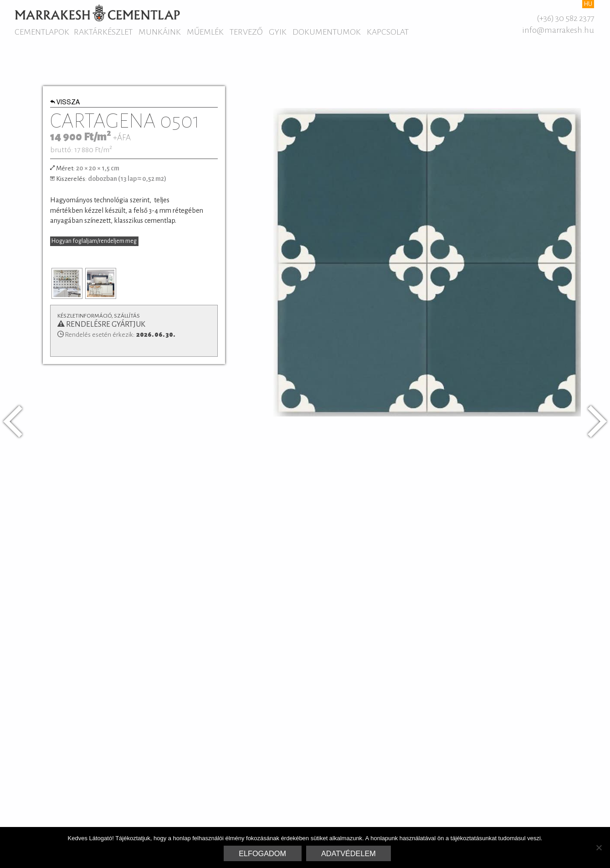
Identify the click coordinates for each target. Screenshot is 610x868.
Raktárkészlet (103, 32)
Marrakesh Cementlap (97, 13)
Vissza (65, 103)
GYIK (278, 32)
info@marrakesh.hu (558, 30)
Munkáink (160, 32)
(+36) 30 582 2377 (565, 18)
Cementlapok (42, 32)
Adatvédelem (349, 853)
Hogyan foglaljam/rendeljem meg (94, 241)
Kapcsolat (388, 32)
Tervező (246, 32)
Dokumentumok (327, 32)
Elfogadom (262, 853)
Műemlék (205, 32)
